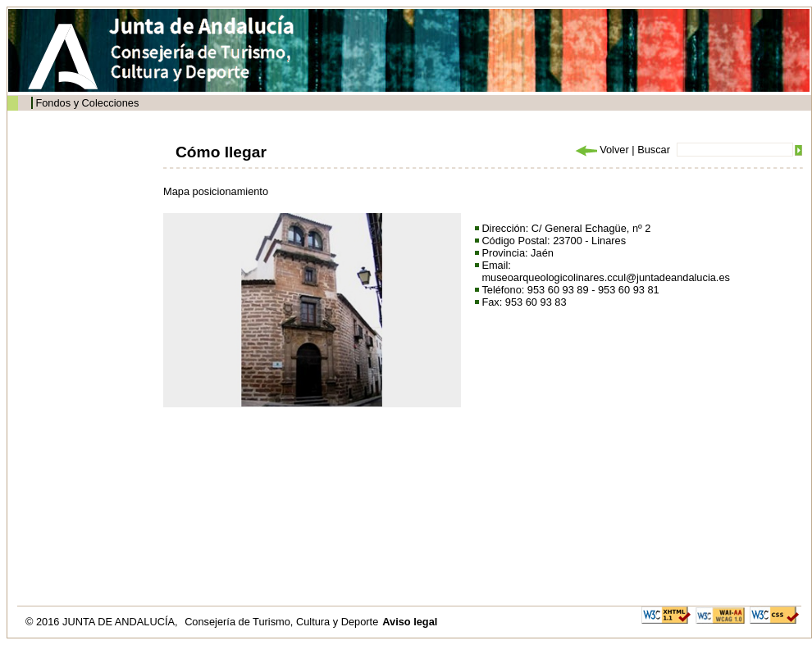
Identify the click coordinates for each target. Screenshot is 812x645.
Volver (601, 150)
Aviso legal (410, 622)
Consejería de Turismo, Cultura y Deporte (281, 622)
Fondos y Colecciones (87, 103)
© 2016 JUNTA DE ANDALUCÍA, (103, 622)
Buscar (654, 150)
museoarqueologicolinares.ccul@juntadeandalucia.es (606, 277)
